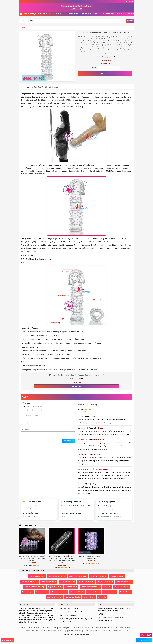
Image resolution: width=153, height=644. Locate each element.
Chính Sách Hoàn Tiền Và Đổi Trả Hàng (104, 628)
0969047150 (77, 9)
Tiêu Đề (24, 423)
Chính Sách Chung (34, 628)
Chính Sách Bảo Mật (50, 628)
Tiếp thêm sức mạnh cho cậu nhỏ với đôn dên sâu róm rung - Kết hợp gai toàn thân (32, 558)
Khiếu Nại (61, 631)
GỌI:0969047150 (8, 640)
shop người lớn (89, 597)
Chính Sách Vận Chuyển (82, 628)
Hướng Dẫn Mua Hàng (31, 631)
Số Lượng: (93, 67)
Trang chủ (24, 28)
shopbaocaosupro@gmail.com (113, 617)
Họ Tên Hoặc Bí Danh (29, 415)
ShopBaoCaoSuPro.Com (76, 6)
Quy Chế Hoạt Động (65, 628)
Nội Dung (24, 430)
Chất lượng (26, 403)
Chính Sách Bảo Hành (126, 628)
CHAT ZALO (144, 640)
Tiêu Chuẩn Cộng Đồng (48, 631)
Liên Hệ (127, 631)
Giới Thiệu (23, 628)
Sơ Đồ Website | (118, 631)
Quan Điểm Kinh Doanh (74, 631)
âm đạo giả (102, 597)
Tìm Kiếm (130, 21)
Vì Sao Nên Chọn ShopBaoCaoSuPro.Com (97, 631)
